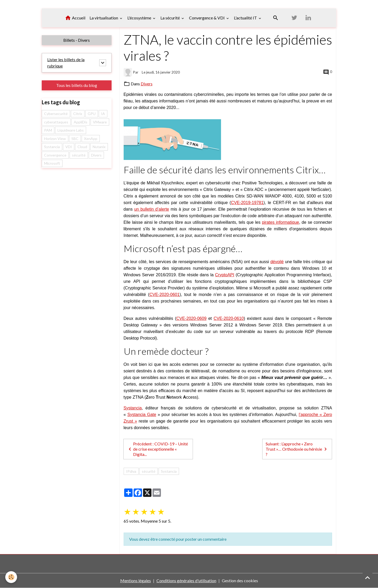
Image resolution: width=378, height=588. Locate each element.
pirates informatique (281, 222)
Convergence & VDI (207, 18)
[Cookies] (11, 577)
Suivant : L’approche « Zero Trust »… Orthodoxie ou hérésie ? (297, 449)
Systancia (133, 408)
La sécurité (170, 18)
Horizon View (55, 139)
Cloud (82, 147)
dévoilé (277, 262)
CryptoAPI (225, 275)
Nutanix (99, 147)
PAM (48, 130)
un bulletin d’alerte (152, 209)
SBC (75, 139)
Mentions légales (136, 581)
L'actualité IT (246, 18)
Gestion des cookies (240, 581)
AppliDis (81, 122)
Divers (147, 84)
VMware (100, 122)
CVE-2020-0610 (229, 318)
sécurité (149, 471)
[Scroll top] (367, 577)
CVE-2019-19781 (247, 203)
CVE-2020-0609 (191, 318)
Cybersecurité (56, 114)
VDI (69, 147)
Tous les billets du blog (77, 85)
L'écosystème (140, 18)
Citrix (78, 114)
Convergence (55, 155)
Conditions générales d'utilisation (186, 581)
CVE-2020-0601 (164, 295)
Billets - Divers (77, 40)
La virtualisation (104, 18)
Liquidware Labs (71, 130)
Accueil (75, 18)
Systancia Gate (142, 415)
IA (103, 114)
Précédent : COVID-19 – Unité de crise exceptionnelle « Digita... (157, 449)
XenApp (91, 139)
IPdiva (131, 471)
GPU (92, 114)
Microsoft (52, 163)
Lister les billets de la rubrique (66, 63)
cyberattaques (56, 122)
